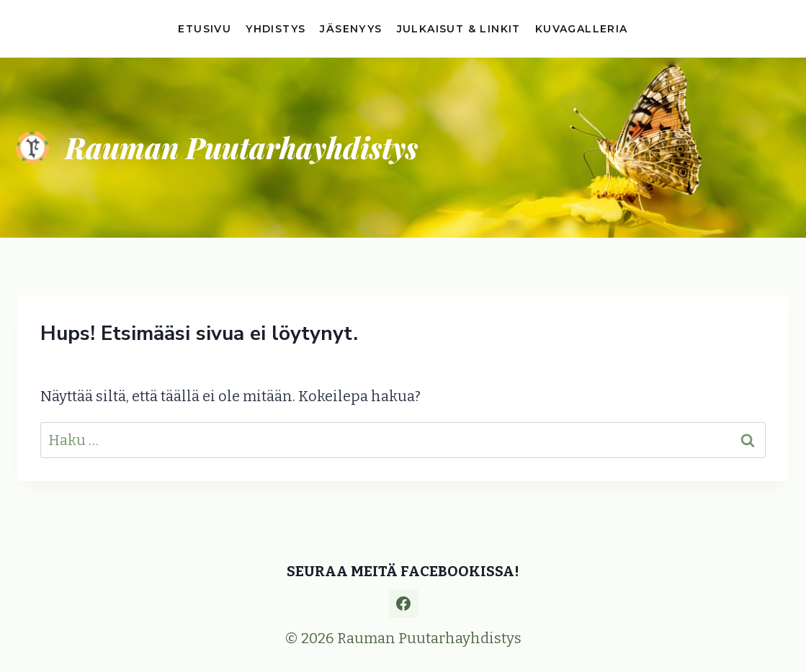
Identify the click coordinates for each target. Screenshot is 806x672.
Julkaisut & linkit (459, 29)
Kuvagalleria (582, 29)
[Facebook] (403, 604)
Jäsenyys (351, 29)
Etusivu (205, 29)
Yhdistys (276, 29)
